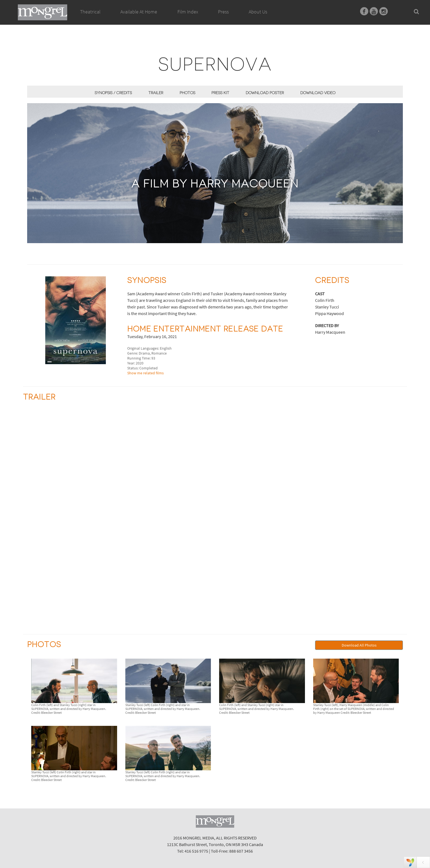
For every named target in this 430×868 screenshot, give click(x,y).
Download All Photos (359, 645)
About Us (258, 12)
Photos (187, 93)
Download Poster (265, 93)
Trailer (156, 93)
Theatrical (90, 12)
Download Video (318, 93)
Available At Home (139, 18)
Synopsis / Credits (113, 93)
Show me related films (145, 373)
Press (223, 12)
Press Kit (220, 93)
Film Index (188, 12)
